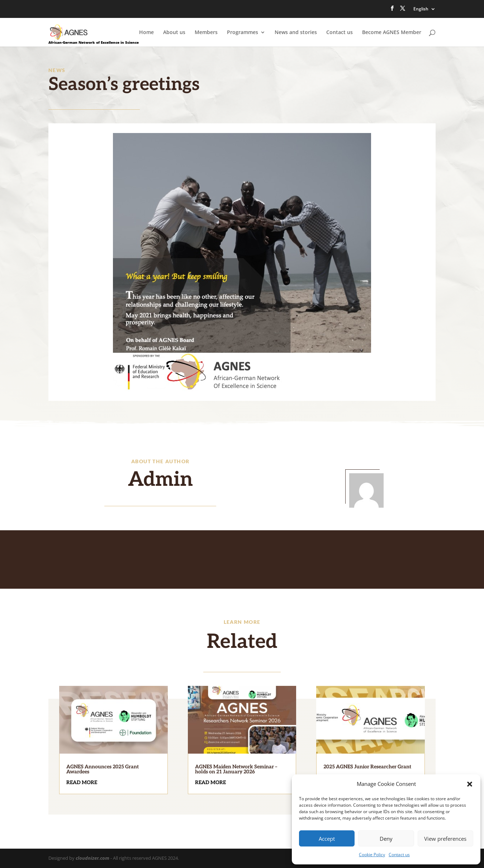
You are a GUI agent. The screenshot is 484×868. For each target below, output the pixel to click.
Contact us (399, 855)
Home (146, 33)
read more (82, 782)
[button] (470, 784)
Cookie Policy (372, 855)
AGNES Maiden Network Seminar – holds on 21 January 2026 (236, 769)
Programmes (243, 33)
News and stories (296, 33)
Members (206, 33)
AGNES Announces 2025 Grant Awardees (103, 769)
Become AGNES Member (392, 33)
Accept (327, 839)
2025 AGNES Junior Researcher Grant (367, 767)
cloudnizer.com (92, 858)
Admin (160, 480)
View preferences (445, 839)
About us (174, 33)
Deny (386, 839)
